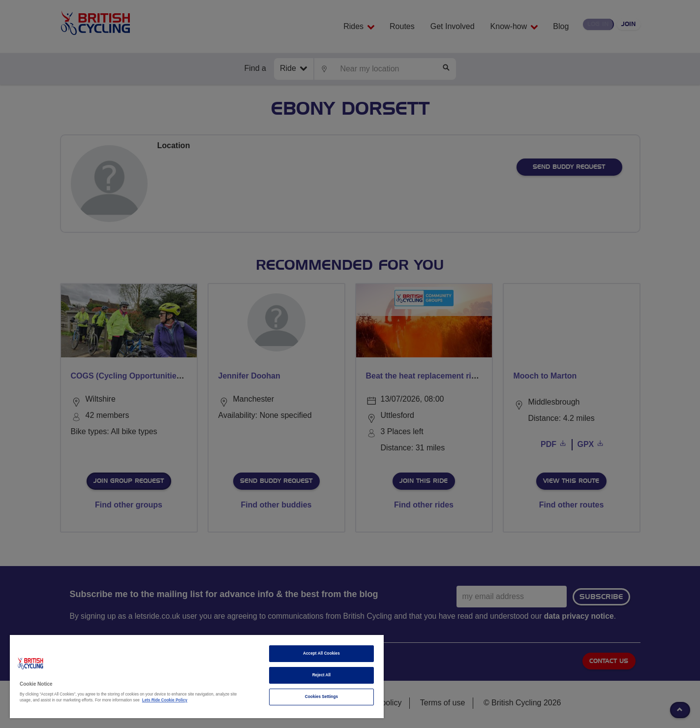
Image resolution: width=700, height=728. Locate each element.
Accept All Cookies (321, 653)
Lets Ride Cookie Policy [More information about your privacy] (165, 700)
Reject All (322, 675)
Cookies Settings (321, 697)
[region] (197, 677)
